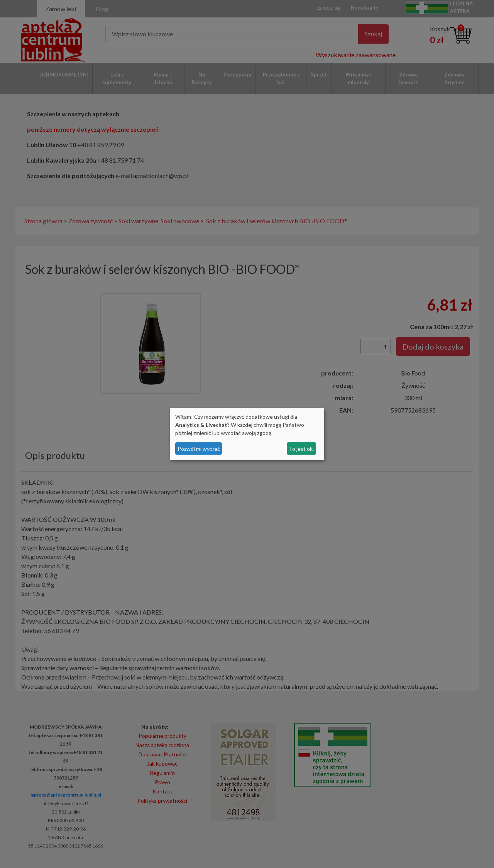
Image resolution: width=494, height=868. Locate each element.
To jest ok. (301, 449)
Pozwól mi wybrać (199, 449)
